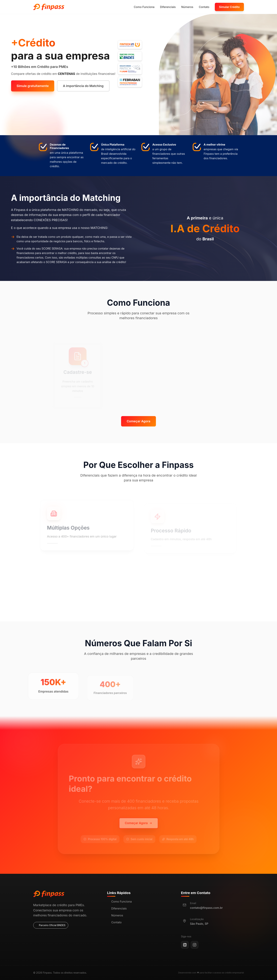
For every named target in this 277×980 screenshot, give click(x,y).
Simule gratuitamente (33, 86)
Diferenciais (168, 7)
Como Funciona (144, 7)
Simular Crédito (229, 7)
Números (187, 7)
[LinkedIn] (185, 945)
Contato (204, 7)
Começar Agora (138, 421)
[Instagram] (195, 945)
